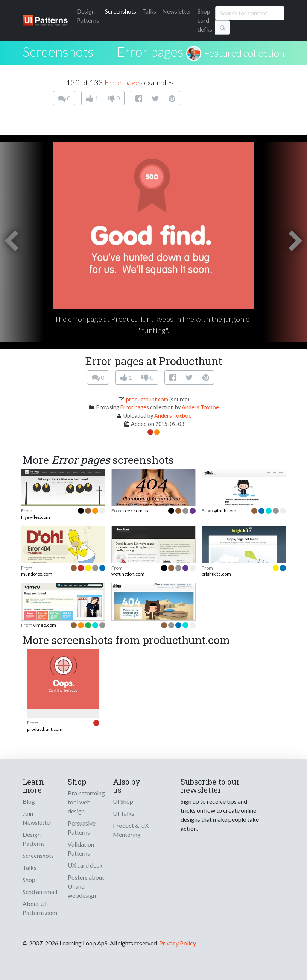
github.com (225, 511)
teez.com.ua (136, 511)
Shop (29, 879)
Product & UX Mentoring (131, 830)
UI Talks (124, 813)
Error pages (150, 51)
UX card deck (85, 865)
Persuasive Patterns (82, 828)
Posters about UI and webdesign (86, 886)
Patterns (88, 16)
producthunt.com (147, 399)
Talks (149, 11)
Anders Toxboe (200, 407)
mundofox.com (37, 574)
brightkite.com (216, 574)
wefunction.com (128, 574)
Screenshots (121, 11)
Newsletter (177, 11)
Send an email (40, 891)
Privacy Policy (177, 943)
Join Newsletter (37, 818)
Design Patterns (34, 839)
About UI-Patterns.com (40, 908)
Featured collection (244, 53)
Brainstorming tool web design (86, 802)
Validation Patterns (81, 849)
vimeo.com (45, 625)
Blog (29, 801)
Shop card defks (205, 20)
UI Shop (123, 801)
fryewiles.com (36, 517)
